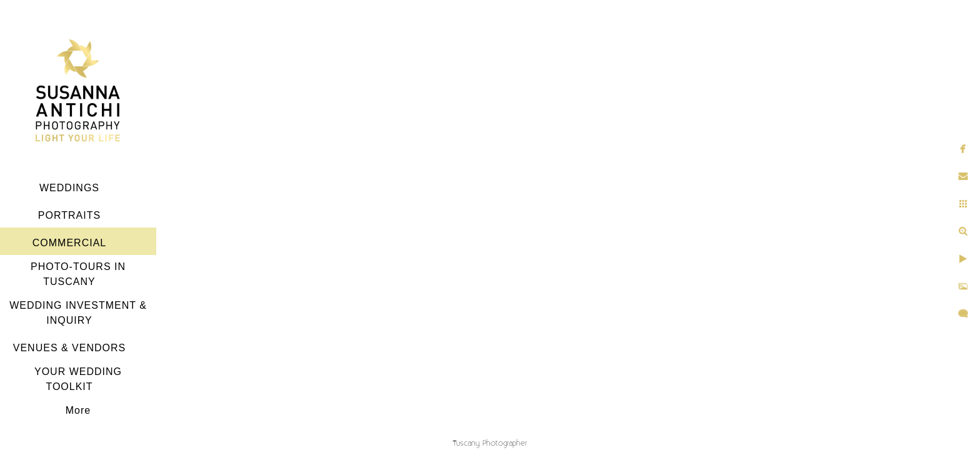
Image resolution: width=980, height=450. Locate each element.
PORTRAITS (69, 215)
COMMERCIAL (69, 243)
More (78, 410)
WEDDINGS (69, 188)
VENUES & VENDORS (69, 348)
